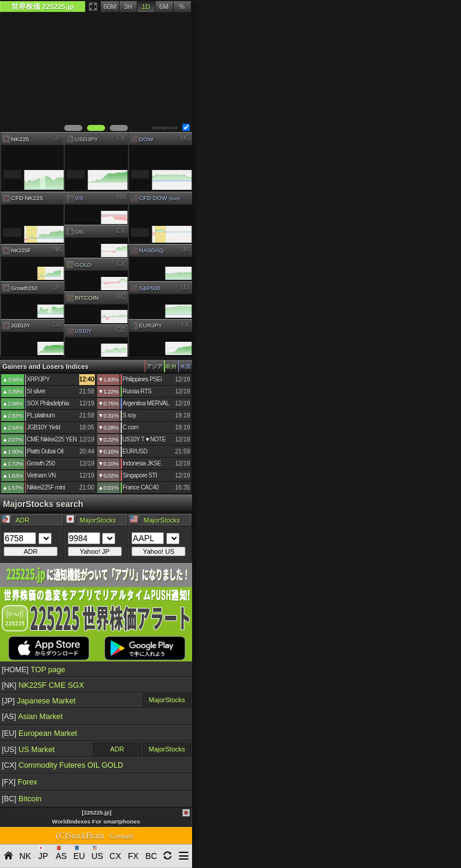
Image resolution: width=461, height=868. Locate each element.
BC (121, 297)
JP (57, 138)
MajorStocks (167, 700)
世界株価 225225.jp (43, 6)
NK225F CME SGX (43, 685)
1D (146, 7)
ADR (117, 749)
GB (57, 325)
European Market (40, 733)
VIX (121, 197)
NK (57, 250)
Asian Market (32, 716)
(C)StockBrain (80, 836)
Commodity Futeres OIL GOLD (62, 765)
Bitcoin (22, 799)
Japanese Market (39, 701)
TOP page (34, 669)
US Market (28, 749)
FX (121, 138)
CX (121, 230)
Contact (121, 836)
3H (128, 7)
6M (164, 7)
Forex (20, 782)
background (164, 128)
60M (110, 7)
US (185, 138)
